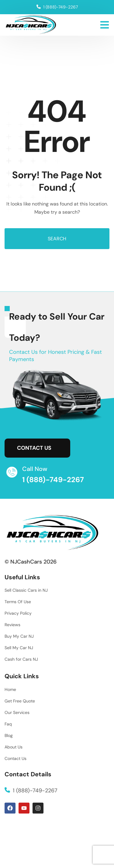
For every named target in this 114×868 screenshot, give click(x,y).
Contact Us (16, 758)
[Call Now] (12, 472)
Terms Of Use (18, 602)
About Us (14, 747)
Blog (9, 735)
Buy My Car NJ (19, 636)
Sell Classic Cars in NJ (26, 590)
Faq (8, 724)
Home (10, 689)
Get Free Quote (20, 701)
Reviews (12, 625)
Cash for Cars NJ (21, 659)
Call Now (35, 469)
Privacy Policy (18, 613)
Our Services (17, 712)
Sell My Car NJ (19, 648)
